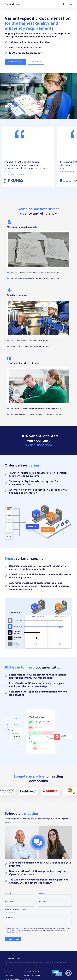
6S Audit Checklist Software (34, 936)
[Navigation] (71, 4)
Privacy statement (11, 932)
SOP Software (29, 928)
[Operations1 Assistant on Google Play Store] (52, 968)
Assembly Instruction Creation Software (32, 946)
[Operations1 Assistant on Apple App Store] (66, 968)
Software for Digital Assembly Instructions (32, 952)
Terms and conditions (12, 928)
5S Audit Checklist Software (34, 932)
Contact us (9, 921)
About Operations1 (11, 939)
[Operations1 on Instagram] (71, 960)
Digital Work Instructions (33, 921)
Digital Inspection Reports (34, 956)
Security (8, 936)
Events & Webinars (12, 943)
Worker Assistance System (34, 925)
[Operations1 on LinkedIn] (66, 960)
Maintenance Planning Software (32, 940)
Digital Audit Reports (32, 960)
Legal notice (9, 925)
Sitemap (8, 946)
